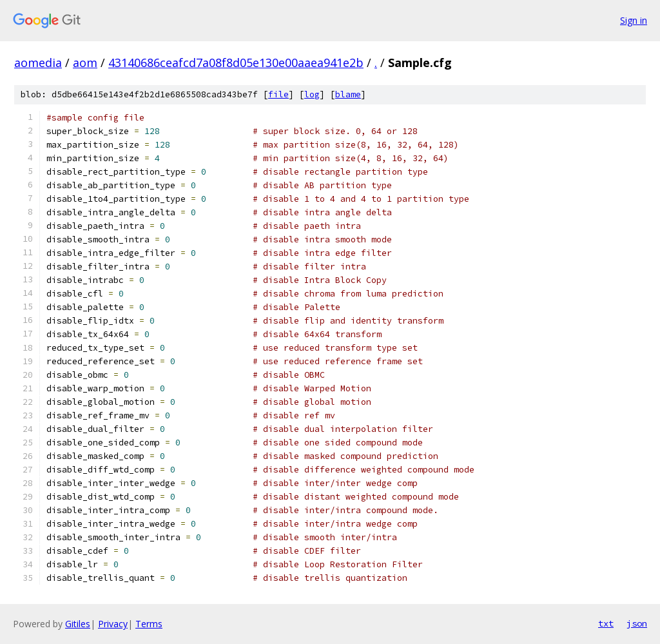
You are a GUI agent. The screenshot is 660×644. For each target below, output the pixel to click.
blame (348, 94)
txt (606, 623)
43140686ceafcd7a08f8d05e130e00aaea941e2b (236, 63)
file (278, 94)
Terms (149, 624)
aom (85, 63)
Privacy (113, 624)
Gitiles (78, 624)
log (312, 94)
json (637, 623)
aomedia (38, 63)
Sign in (634, 20)
